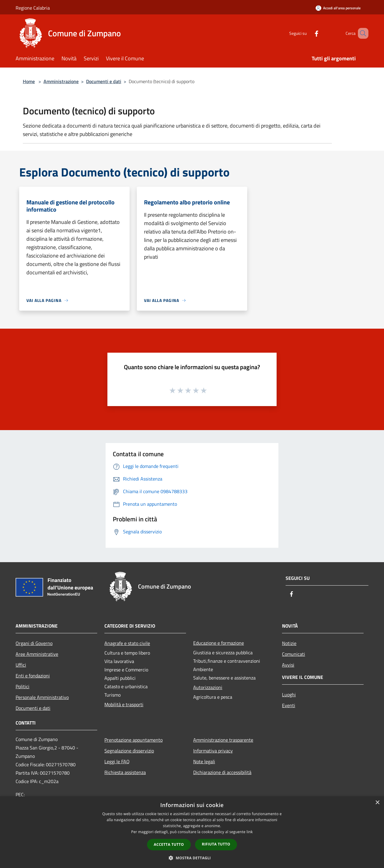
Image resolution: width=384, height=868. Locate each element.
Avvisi (288, 665)
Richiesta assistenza (125, 772)
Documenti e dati (104, 81)
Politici (22, 686)
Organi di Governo (34, 643)
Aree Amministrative (37, 654)
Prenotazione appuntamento (133, 740)
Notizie (289, 643)
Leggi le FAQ (117, 761)
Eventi (289, 705)
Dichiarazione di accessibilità (222, 772)
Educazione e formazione (219, 643)
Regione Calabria (33, 8)
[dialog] (192, 832)
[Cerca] (361, 33)
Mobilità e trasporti (124, 704)
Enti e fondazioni (33, 676)
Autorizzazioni (208, 687)
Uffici (21, 665)
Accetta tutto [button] (169, 844)
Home (29, 81)
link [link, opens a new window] (250, 832)
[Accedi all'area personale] (338, 8)
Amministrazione (61, 81)
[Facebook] (308, 33)
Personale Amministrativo (42, 697)
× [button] (377, 803)
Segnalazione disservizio (129, 751)
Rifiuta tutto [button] (216, 844)
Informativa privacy (213, 751)
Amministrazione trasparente (223, 740)
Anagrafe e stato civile (127, 643)
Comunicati (294, 654)
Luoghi (289, 695)
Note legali (204, 761)
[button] (192, 858)
